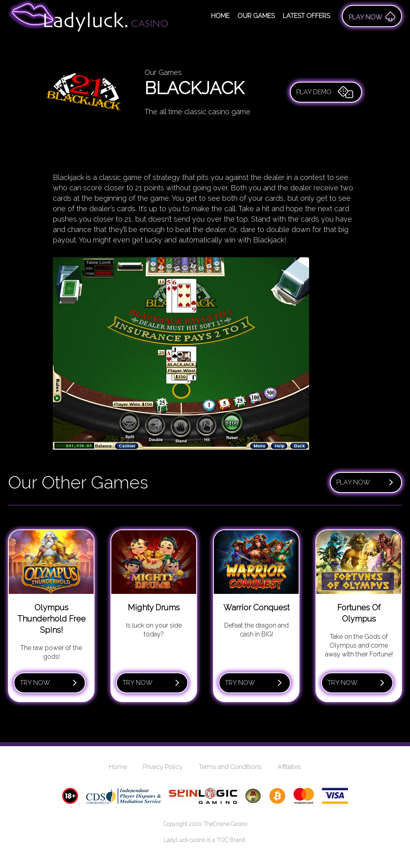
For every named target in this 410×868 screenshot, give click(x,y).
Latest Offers (306, 16)
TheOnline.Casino (225, 824)
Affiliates (289, 767)
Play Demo (325, 92)
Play (372, 16)
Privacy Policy (163, 767)
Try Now (48, 683)
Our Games (256, 16)
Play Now (365, 482)
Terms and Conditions (230, 767)
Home (220, 16)
